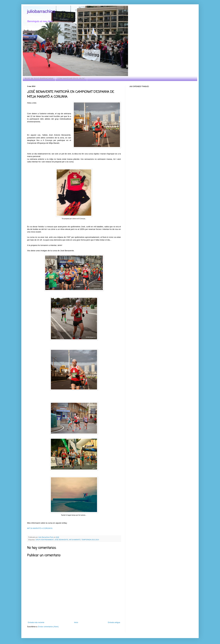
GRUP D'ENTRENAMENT (45, 540)
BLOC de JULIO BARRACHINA (39, 78)
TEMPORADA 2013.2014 (90, 540)
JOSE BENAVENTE (61, 540)
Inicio (76, 622)
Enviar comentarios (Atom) (48, 627)
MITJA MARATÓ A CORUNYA (40, 528)
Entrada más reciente (36, 622)
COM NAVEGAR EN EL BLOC (71, 78)
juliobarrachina (41, 11)
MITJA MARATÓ (75, 540)
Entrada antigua (114, 622)
